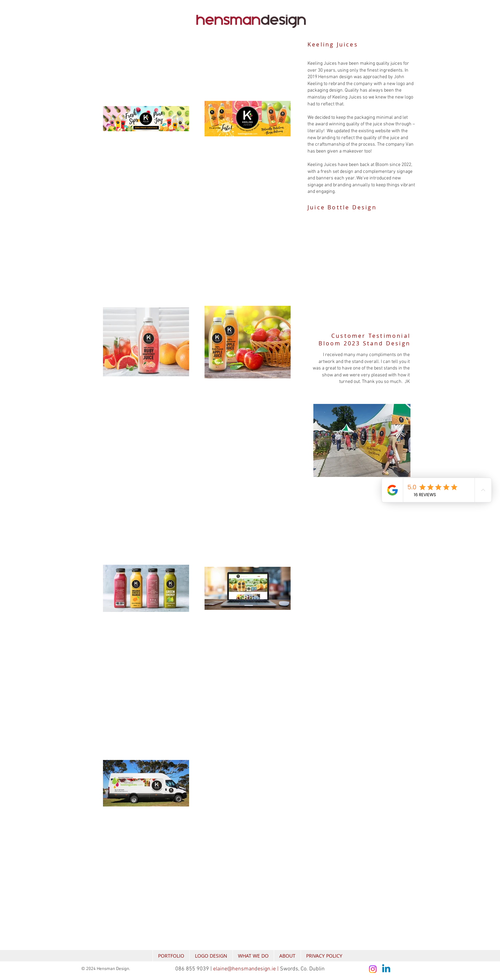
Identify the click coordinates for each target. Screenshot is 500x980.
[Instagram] (373, 969)
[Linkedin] (386, 969)
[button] (359, 271)
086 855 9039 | (194, 969)
